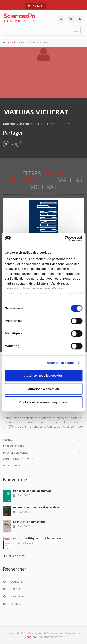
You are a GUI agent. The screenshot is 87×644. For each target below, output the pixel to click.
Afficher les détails (61, 363)
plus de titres (14, 556)
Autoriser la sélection (43, 389)
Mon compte (12, 465)
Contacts (10, 440)
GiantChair (31, 637)
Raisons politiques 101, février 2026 (37, 538)
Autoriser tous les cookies (44, 375)
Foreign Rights (14, 446)
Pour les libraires (16, 453)
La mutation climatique (29, 522)
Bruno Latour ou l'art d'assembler (36, 507)
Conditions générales (18, 459)
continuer (77, 426)
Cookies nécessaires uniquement (44, 402)
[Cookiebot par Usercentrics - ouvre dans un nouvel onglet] (64, 238)
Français (35, 6)
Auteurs (23, 42)
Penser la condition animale (32, 491)
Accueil (11, 42)
